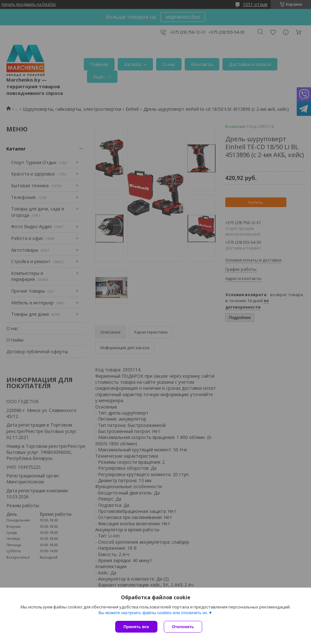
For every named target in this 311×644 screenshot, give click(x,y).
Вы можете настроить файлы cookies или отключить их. (153, 613)
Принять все (136, 627)
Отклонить (183, 627)
